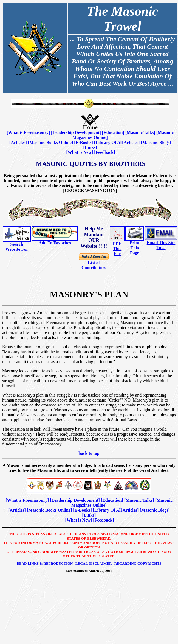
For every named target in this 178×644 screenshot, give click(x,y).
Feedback (104, 152)
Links (90, 147)
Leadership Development (76, 133)
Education (113, 133)
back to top (89, 453)
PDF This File (117, 249)
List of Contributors (94, 265)
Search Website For (17, 247)
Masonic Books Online (50, 142)
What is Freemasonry (28, 133)
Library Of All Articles (117, 142)
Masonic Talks (140, 133)
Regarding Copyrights (138, 563)
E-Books (84, 142)
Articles (18, 142)
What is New (80, 152)
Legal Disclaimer (94, 563)
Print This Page (135, 248)
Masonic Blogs (156, 142)
